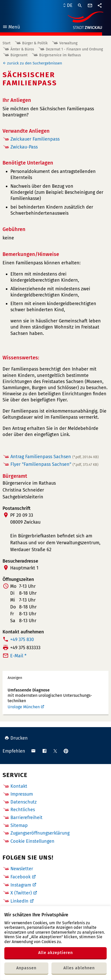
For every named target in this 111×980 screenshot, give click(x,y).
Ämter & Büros (22, 49)
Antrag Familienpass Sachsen (55, 457)
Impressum (22, 794)
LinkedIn (19, 901)
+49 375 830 (22, 639)
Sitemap (19, 825)
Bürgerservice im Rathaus (60, 55)
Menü (11, 28)
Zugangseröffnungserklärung (40, 833)
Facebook (20, 877)
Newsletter (22, 869)
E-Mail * (18, 656)
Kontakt (19, 786)
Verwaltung (68, 43)
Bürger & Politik (35, 43)
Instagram (21, 885)
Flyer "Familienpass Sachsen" (54, 464)
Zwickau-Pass (24, 147)
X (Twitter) (21, 893)
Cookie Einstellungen (32, 841)
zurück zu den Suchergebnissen (35, 63)
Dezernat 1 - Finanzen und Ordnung (74, 49)
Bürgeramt (19, 55)
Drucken (16, 738)
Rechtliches (23, 810)
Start (6, 43)
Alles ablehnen (79, 968)
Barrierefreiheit (26, 818)
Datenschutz (24, 802)
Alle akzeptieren (55, 953)
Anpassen (26, 968)
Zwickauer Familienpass (35, 139)
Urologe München (24, 707)
